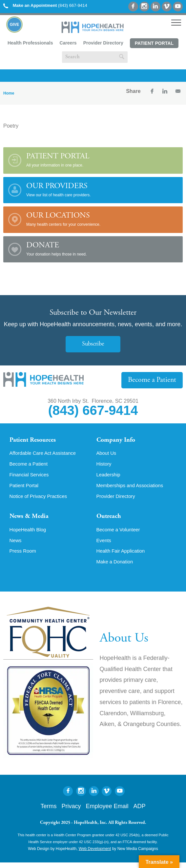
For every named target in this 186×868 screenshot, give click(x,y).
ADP (140, 812)
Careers (68, 43)
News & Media (31, 520)
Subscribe (93, 344)
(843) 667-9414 (45, 5)
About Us (107, 455)
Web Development (95, 854)
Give (15, 25)
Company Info (118, 441)
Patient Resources (35, 441)
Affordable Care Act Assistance (45, 455)
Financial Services (31, 477)
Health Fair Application (123, 556)
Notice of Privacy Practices (41, 499)
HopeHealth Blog (29, 534)
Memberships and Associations (133, 488)
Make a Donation (116, 567)
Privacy (71, 812)
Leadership (109, 477)
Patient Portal (154, 43)
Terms (48, 812)
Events (104, 545)
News (16, 545)
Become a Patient (154, 380)
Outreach (110, 520)
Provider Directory (103, 43)
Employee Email (107, 812)
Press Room (24, 556)
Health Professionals (30, 43)
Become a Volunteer (120, 534)
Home (9, 93)
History (105, 466)
